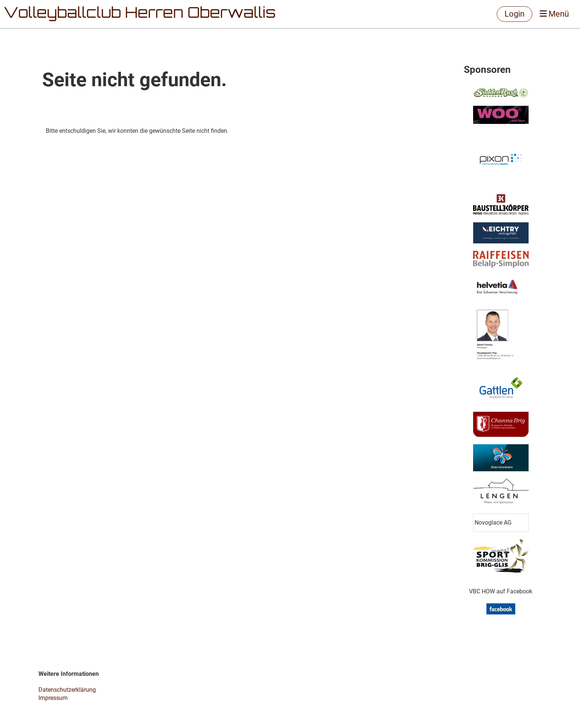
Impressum (53, 698)
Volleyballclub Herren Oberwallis (140, 14)
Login (515, 14)
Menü (554, 14)
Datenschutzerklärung (67, 690)
